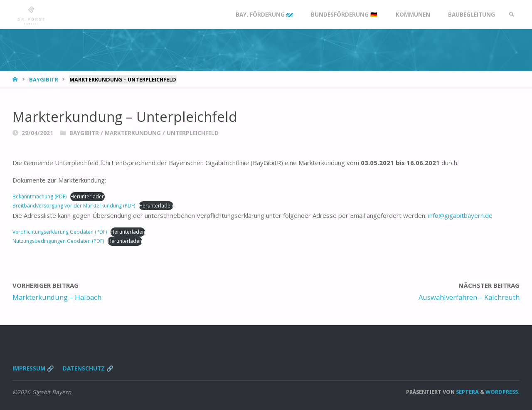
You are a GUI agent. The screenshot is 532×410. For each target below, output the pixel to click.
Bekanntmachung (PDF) (39, 196)
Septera (467, 392)
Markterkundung (133, 133)
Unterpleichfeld (193, 133)
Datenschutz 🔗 (88, 368)
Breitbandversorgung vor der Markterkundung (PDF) (74, 206)
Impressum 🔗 (33, 368)
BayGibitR (44, 79)
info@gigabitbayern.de (460, 215)
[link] (512, 15)
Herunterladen (87, 196)
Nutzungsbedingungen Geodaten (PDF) (58, 241)
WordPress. (502, 392)
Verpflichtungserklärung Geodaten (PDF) (60, 232)
